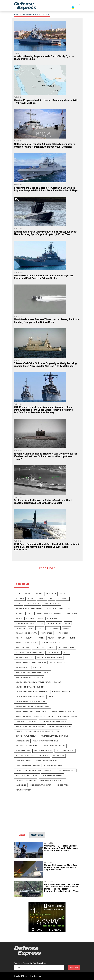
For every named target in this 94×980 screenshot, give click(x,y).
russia (18, 643)
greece (27, 594)
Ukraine (66, 628)
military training (54, 623)
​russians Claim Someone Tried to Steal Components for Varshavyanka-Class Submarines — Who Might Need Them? (46, 456)
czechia (19, 638)
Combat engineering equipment (28, 765)
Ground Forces (53, 628)
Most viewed (37, 835)
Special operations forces (46, 761)
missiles (52, 648)
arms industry (31, 643)
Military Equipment (23, 790)
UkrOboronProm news (65, 751)
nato (66, 653)
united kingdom (62, 633)
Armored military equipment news (54, 736)
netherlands (63, 599)
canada (30, 613)
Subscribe (74, 967)
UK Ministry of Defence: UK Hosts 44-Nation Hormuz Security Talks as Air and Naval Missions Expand (62, 848)
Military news (59, 756)
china (40, 618)
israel (68, 623)
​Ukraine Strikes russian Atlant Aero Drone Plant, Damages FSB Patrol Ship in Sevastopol (61, 867)
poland (51, 638)
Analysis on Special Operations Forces (31, 663)
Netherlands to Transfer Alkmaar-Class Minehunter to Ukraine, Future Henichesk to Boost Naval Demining (45, 145)
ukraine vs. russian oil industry (50, 613)
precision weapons (67, 648)
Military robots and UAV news (28, 746)
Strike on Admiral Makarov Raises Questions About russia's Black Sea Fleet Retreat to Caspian (43, 502)
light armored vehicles (50, 643)
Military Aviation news (43, 751)
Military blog (38, 667)
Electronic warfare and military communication (35, 770)
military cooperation (24, 658)
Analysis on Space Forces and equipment (31, 712)
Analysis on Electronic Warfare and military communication (40, 682)
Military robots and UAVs (26, 780)
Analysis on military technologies (29, 677)
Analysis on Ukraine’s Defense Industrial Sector (34, 716)
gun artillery (39, 648)
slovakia (30, 638)
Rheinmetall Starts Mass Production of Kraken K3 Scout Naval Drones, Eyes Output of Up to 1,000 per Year (46, 233)
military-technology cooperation (29, 609)
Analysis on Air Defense (61, 692)
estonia (41, 638)
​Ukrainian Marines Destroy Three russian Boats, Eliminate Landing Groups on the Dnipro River (46, 321)
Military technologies (53, 765)
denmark (19, 613)
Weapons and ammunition (52, 775)
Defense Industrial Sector (41, 785)
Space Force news (23, 751)
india (70, 609)
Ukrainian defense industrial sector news (32, 756)
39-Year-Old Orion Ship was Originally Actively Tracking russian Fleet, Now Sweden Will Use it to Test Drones (45, 365)
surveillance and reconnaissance (29, 653)
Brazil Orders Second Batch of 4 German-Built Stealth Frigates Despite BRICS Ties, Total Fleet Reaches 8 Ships (46, 189)
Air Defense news (22, 741)
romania (42, 599)
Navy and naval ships (67, 770)
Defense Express (62, 785)
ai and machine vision (55, 609)
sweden (19, 618)
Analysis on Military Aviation (63, 712)
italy (52, 599)
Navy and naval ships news (26, 736)
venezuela (20, 599)
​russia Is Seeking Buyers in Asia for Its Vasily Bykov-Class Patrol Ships (44, 58)
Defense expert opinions (67, 716)
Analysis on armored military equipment (32, 692)
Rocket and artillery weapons (52, 780)
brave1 (40, 628)
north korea (52, 618)
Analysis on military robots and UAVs (30, 702)
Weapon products (57, 663)
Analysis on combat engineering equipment (32, 672)
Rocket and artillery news (54, 746)
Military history (22, 667)
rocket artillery (22, 648)
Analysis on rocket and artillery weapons (32, 707)
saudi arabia (51, 594)
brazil (63, 594)
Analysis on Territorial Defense (50, 658)
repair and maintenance (25, 623)
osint (41, 623)
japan (18, 594)
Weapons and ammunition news (46, 741)
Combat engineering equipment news (30, 726)
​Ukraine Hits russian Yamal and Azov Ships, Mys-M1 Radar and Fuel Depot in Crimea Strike (44, 277)
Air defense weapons (52, 604)
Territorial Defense (23, 761)
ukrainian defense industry (26, 633)
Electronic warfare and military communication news (37, 731)
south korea (72, 613)
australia (30, 618)
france (72, 638)
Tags (21, 15)
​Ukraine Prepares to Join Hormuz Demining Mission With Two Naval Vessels (46, 101)
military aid (20, 628)
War (51, 697)
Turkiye (19, 604)
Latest (22, 835)
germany (62, 638)
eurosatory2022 (53, 653)
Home (16, 15)
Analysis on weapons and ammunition (30, 697)
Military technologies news (60, 726)
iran (31, 628)
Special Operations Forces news (53, 721)
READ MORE (47, 568)
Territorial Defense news (26, 721)
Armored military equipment (27, 775)
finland (31, 599)
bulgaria (38, 594)
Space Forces (21, 785)
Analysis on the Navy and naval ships (30, 687)
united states (47, 633)
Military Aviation (33, 604)
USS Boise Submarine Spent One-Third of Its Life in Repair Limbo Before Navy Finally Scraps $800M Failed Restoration (47, 547)
